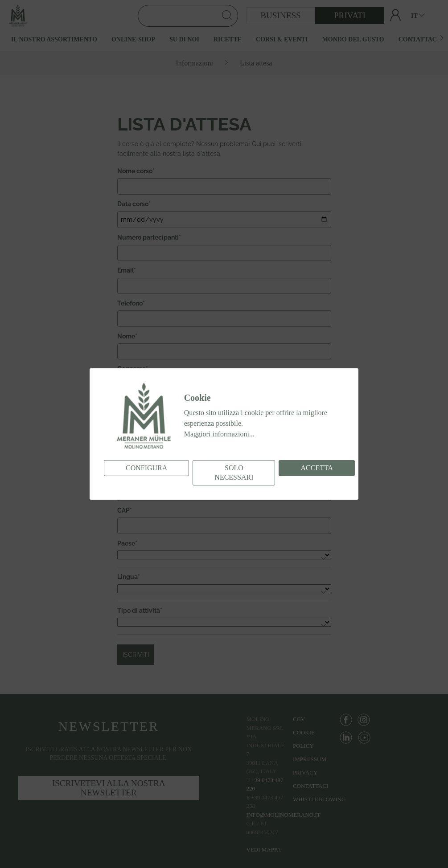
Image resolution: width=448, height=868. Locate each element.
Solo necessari (234, 473)
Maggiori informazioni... (219, 434)
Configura (146, 468)
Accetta (317, 468)
